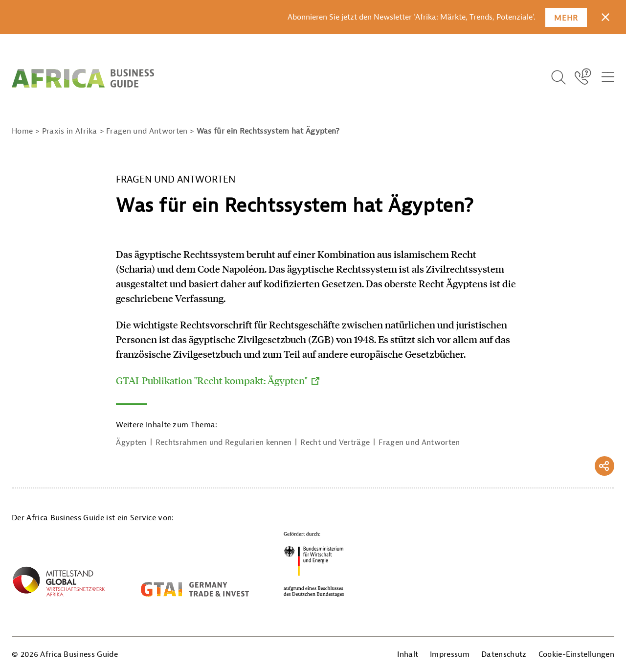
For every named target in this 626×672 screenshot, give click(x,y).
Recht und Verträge (335, 442)
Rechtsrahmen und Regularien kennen (224, 442)
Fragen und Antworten (419, 442)
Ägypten (131, 442)
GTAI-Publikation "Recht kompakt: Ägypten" (212, 380)
